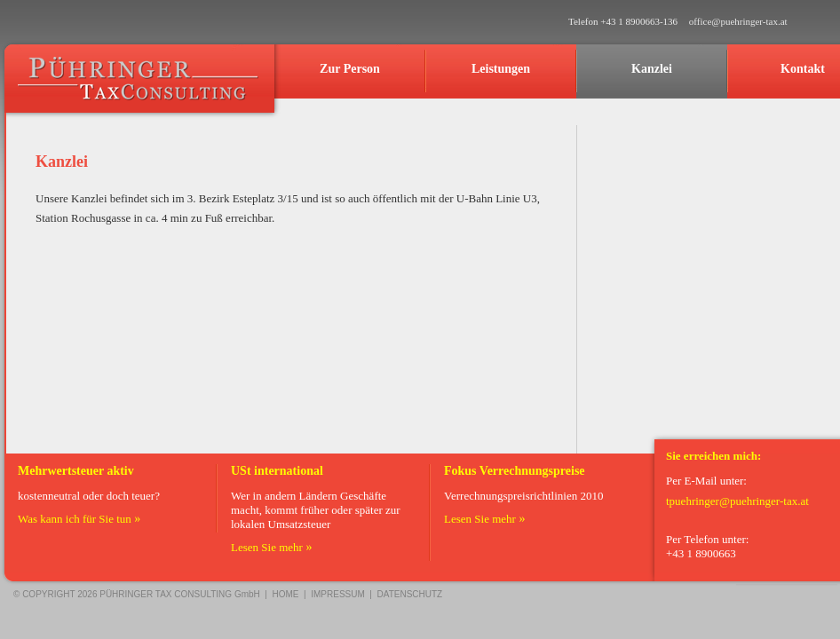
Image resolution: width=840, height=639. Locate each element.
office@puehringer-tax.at (738, 21)
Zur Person (350, 69)
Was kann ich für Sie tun (75, 519)
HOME (286, 594)
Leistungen (501, 69)
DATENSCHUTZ (410, 594)
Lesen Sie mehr (267, 547)
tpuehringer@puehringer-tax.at (737, 501)
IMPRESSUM (338, 594)
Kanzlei (652, 69)
